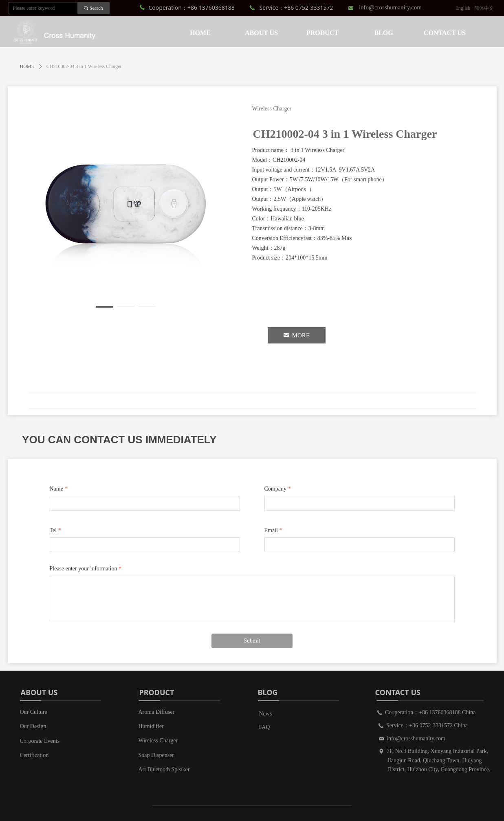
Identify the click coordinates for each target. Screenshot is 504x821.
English (463, 8)
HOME (27, 66)
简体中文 (484, 8)
